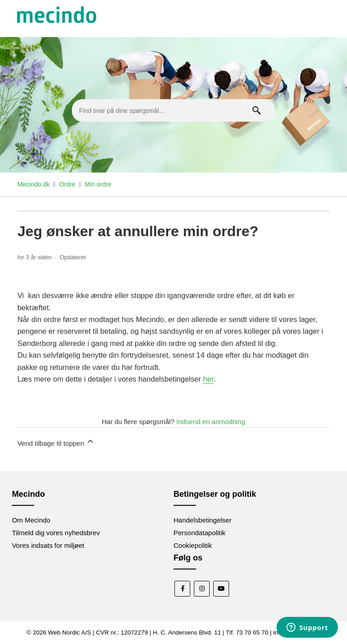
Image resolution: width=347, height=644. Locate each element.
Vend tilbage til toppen (56, 442)
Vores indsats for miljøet (48, 545)
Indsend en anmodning (211, 422)
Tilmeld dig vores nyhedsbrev (56, 533)
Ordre (67, 184)
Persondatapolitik (199, 533)
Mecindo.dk (33, 184)
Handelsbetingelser (202, 520)
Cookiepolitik (193, 545)
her (208, 379)
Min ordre (98, 184)
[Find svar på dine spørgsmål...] (173, 111)
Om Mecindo (31, 520)
